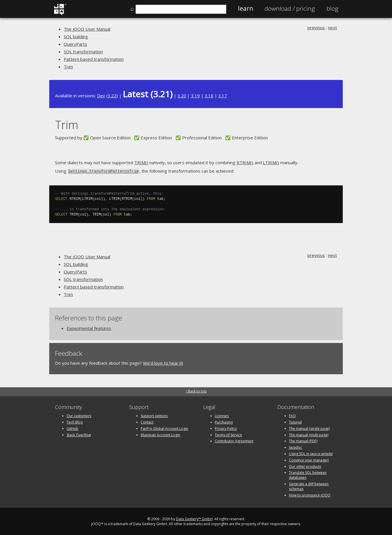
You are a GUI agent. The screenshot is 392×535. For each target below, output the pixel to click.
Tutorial (295, 422)
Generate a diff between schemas (309, 486)
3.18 (209, 96)
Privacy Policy (226, 428)
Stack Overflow (79, 434)
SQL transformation (83, 52)
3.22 (112, 96)
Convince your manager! (309, 460)
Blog (333, 8)
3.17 (223, 96)
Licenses (222, 415)
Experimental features (89, 328)
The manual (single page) (309, 428)
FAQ (292, 415)
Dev (101, 96)
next (333, 28)
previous (316, 28)
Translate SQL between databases (308, 474)
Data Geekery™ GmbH (194, 518)
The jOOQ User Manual (87, 29)
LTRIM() (271, 162)
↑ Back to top (196, 391)
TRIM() (141, 162)
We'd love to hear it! (163, 363)
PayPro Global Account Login (164, 428)
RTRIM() (245, 162)
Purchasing (224, 422)
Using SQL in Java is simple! (311, 453)
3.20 (182, 96)
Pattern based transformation (94, 59)
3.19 (195, 96)
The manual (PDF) (303, 440)
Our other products (305, 466)
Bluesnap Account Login (160, 434)
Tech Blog (75, 422)
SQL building (76, 36)
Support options (154, 415)
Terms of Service (228, 434)
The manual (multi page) (309, 434)
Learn (246, 8)
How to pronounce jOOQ (310, 495)
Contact (147, 422)
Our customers (79, 415)
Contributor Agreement (234, 440)
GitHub (72, 428)
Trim (68, 67)
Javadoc (295, 447)
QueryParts (75, 44)
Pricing (290, 8)
